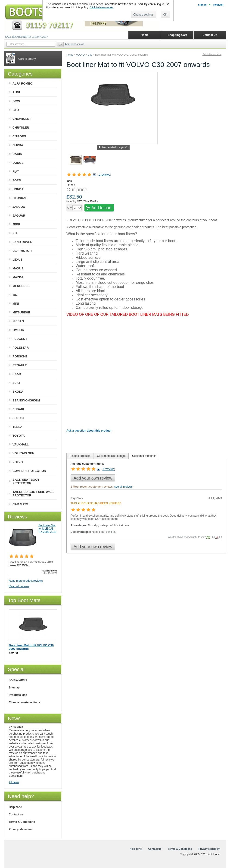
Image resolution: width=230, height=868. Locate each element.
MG (15, 295)
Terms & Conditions (22, 822)
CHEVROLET (22, 119)
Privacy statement (21, 829)
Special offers (18, 680)
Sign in (202, 5)
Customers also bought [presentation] (111, 456)
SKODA (18, 392)
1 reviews (104, 175)
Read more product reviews (26, 581)
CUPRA (18, 145)
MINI (16, 304)
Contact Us (210, 35)
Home (70, 55)
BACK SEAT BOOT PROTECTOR (26, 481)
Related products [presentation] (80, 456)
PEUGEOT (20, 339)
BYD (16, 110)
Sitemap (14, 688)
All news (14, 782)
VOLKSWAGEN (23, 453)
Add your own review (93, 478)
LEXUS (17, 260)
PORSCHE (20, 356)
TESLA (17, 427)
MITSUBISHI (21, 312)
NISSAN (18, 321)
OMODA (18, 330)
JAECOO (19, 207)
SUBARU (19, 409)
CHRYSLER (21, 128)
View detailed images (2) (115, 147)
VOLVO (80, 55)
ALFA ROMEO (22, 84)
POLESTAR (21, 348)
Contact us (16, 814)
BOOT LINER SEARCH (75, 44)
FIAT (16, 172)
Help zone (15, 807)
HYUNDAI (19, 198)
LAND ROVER (22, 242)
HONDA (18, 189)
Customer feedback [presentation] (144, 456)
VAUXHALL (21, 444)
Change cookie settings (24, 702)
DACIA (17, 154)
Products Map (18, 695)
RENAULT (20, 365)
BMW (16, 101)
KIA (15, 233)
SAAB (17, 374)
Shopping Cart (177, 35)
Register (218, 5)
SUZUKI (18, 418)
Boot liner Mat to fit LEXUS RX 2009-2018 (47, 529)
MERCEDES (21, 286)
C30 (90, 55)
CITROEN (19, 136)
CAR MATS (20, 504)
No (217, 537)
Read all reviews (19, 586)
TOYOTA (19, 436)
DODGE (18, 163)
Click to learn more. (101, 7)
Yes (208, 537)
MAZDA (18, 277)
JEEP (16, 224)
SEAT (16, 383)
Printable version (212, 54)
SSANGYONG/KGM (26, 400)
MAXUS (18, 268)
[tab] (80, 456)
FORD (17, 180)
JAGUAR (19, 216)
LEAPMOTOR (22, 251)
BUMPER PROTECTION (29, 471)
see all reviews (123, 487)
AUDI (16, 92)
